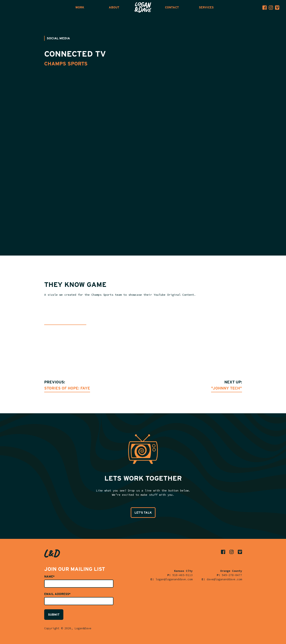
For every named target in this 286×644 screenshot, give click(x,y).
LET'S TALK (143, 513)
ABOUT (114, 7)
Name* (49, 576)
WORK (80, 7)
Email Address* (57, 594)
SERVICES (206, 7)
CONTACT (172, 7)
